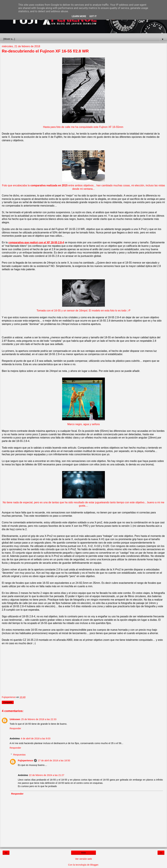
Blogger (94, 865)
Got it (93, 16)
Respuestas (19, 755)
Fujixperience (25, 760)
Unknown (15, 719)
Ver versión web (83, 859)
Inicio (83, 853)
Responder (15, 728)
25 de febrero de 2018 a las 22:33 (39, 719)
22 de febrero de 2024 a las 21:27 (47, 775)
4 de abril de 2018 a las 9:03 (36, 739)
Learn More (79, 16)
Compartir (8, 702)
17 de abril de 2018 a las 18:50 (54, 760)
